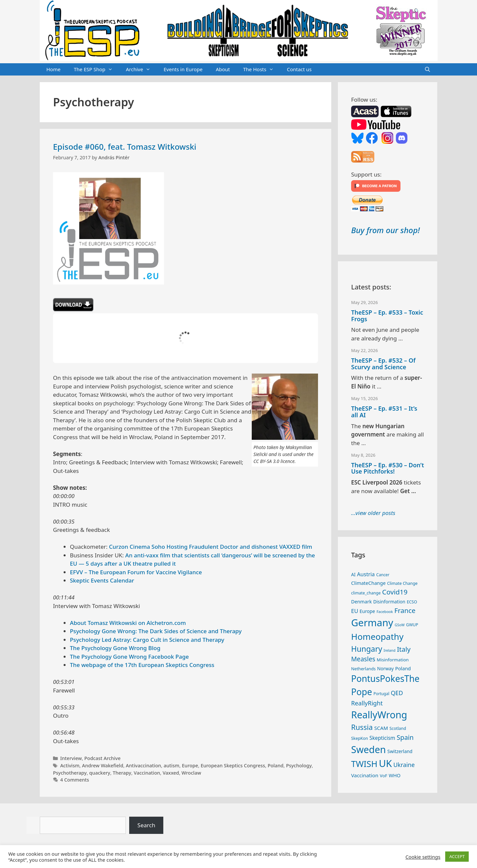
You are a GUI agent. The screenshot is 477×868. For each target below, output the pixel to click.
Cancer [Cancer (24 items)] (383, 575)
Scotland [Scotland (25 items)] (398, 728)
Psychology (299, 766)
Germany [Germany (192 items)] (372, 623)
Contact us (299, 69)
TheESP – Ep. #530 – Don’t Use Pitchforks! (388, 468)
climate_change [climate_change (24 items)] (366, 593)
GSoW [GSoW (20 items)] (399, 625)
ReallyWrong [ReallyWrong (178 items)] (379, 715)
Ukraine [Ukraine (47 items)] (404, 765)
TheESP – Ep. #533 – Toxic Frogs (387, 316)
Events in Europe (183, 69)
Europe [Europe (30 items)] (368, 611)
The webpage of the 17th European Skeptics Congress (142, 665)
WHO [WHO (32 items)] (395, 775)
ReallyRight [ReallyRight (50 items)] (367, 703)
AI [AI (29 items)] (353, 574)
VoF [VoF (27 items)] (384, 776)
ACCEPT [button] (457, 856)
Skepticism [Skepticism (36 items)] (382, 738)
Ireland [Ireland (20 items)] (390, 650)
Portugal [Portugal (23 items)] (382, 693)
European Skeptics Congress (233, 766)
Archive (141, 70)
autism (171, 766)
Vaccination (147, 773)
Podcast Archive (103, 758)
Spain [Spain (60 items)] (405, 737)
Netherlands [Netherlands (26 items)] (363, 669)
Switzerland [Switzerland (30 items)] (400, 751)
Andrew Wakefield (103, 766)
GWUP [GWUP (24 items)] (412, 625)
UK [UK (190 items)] (385, 763)
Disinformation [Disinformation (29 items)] (389, 602)
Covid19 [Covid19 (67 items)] (395, 592)
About (223, 69)
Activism (70, 766)
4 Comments (75, 780)
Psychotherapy (70, 773)
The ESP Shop (97, 70)
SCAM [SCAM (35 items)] (381, 728)
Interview (71, 758)
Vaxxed (171, 773)
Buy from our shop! (385, 230)
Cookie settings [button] (423, 857)
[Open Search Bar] (427, 70)
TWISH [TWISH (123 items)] (364, 764)
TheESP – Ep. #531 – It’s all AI (384, 412)
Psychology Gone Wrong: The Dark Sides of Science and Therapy (156, 631)
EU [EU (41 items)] (355, 611)
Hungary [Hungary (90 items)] (367, 649)
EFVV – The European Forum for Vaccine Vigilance (136, 572)
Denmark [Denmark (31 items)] (361, 602)
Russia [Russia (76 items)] (362, 727)
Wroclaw (191, 773)
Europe (190, 766)
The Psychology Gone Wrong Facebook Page (129, 657)
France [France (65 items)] (405, 610)
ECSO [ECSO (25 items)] (412, 602)
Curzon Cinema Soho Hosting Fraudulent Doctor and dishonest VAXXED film (211, 547)
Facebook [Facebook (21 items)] (385, 612)
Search (146, 825)
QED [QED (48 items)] (397, 693)
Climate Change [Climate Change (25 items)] (402, 583)
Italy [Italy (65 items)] (404, 649)
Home (53, 69)
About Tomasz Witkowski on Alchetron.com (128, 623)
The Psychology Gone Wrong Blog (115, 648)
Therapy (122, 773)
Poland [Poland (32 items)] (403, 668)
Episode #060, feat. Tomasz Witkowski (125, 147)
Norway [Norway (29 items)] (386, 668)
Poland (276, 766)
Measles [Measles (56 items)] (363, 659)
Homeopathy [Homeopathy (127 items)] (377, 637)
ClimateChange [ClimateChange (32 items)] (368, 583)
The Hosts (262, 70)
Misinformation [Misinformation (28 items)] (393, 660)
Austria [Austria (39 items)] (366, 574)
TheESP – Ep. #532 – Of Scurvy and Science (383, 364)
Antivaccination (144, 766)
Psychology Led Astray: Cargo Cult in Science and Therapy (147, 640)
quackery (100, 773)
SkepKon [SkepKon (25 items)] (360, 738)
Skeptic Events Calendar (102, 580)
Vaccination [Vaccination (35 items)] (365, 775)
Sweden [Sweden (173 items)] (369, 749)
